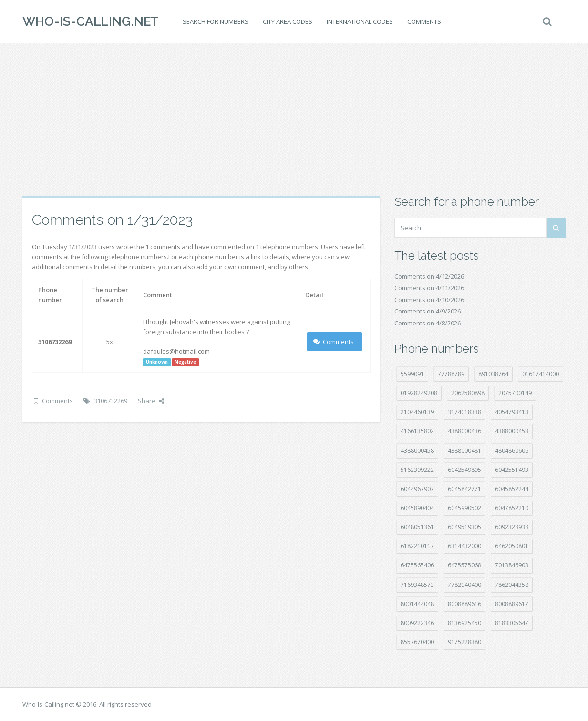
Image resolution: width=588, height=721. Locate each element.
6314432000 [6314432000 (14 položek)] (464, 546)
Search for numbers (216, 21)
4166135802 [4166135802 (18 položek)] (417, 431)
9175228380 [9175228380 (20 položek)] (464, 642)
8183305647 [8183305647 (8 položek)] (512, 623)
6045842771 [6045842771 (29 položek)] (464, 489)
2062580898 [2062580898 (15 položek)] (468, 393)
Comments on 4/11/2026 (429, 288)
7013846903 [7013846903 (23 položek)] (512, 565)
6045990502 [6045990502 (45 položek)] (464, 508)
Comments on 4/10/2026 (429, 300)
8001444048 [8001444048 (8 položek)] (417, 604)
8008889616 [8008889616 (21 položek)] (464, 604)
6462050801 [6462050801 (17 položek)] (512, 546)
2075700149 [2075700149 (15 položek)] (515, 393)
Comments (424, 21)
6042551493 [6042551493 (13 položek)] (512, 470)
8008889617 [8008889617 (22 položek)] (512, 604)
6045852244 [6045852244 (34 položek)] (512, 489)
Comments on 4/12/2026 (429, 276)
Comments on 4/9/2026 (428, 311)
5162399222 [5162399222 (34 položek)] (417, 470)
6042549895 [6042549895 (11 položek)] (464, 470)
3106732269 (111, 401)
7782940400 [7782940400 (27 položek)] (464, 585)
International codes (360, 21)
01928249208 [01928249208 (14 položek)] (419, 393)
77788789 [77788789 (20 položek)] (451, 374)
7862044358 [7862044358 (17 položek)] (512, 585)
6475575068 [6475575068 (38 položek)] (464, 565)
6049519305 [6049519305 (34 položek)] (464, 527)
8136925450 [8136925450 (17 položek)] (464, 623)
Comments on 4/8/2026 (428, 323)
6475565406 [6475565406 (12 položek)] (417, 565)
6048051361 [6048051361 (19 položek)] (417, 527)
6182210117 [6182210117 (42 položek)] (417, 546)
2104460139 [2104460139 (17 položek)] (417, 412)
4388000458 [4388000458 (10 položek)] (417, 451)
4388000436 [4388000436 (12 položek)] (464, 431)
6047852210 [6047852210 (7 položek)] (512, 508)
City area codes (288, 21)
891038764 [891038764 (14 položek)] (493, 374)
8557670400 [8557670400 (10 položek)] (417, 642)
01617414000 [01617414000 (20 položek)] (541, 374)
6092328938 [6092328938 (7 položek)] (512, 527)
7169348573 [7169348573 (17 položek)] (417, 585)
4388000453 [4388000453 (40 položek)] (512, 431)
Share (151, 401)
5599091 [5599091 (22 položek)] (412, 374)
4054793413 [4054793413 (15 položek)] (512, 412)
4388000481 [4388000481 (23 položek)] (464, 451)
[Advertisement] (294, 119)
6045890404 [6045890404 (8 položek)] (417, 508)
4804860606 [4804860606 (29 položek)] (512, 451)
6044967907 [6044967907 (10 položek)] (417, 489)
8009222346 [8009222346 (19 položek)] (417, 623)
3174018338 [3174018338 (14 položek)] (464, 412)
